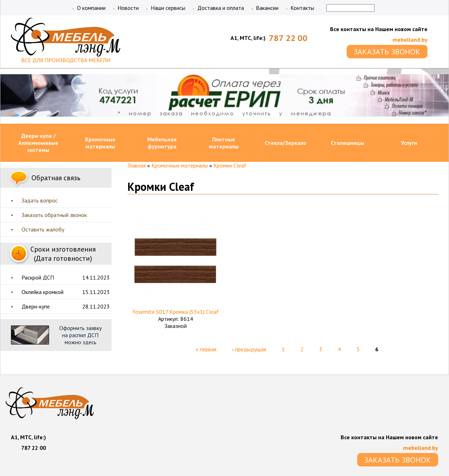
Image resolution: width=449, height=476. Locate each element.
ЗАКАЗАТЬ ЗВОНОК (387, 52)
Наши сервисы (168, 8)
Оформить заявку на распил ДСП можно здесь (80, 335)
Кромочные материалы (100, 143)
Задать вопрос (40, 200)
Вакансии (267, 8)
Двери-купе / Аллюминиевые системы (38, 143)
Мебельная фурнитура (162, 143)
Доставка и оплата (221, 8)
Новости (128, 8)
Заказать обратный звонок (54, 215)
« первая (206, 349)
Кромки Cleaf (230, 165)
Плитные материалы (224, 143)
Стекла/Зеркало (286, 143)
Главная (137, 165)
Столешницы (347, 143)
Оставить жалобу (43, 229)
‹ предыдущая (249, 349)
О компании (91, 8)
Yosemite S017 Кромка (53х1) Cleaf (176, 312)
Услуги (409, 143)
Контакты (302, 8)
